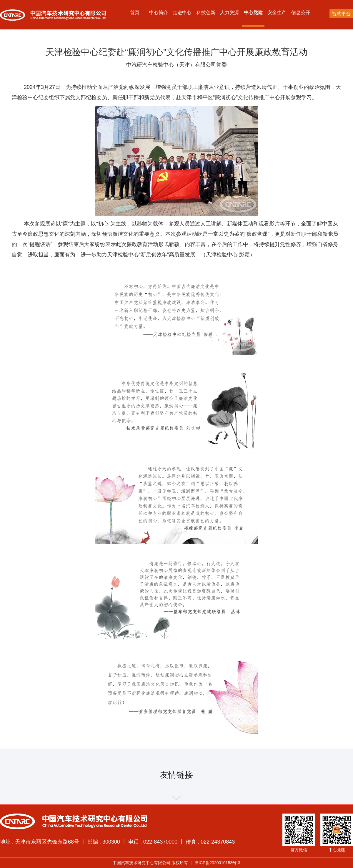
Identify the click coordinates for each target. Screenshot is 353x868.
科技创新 (206, 13)
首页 (135, 13)
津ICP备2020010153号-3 (217, 863)
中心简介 (159, 13)
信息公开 (301, 13)
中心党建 (253, 13)
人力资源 (229, 13)
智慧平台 (341, 14)
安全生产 (277, 13)
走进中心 (182, 13)
